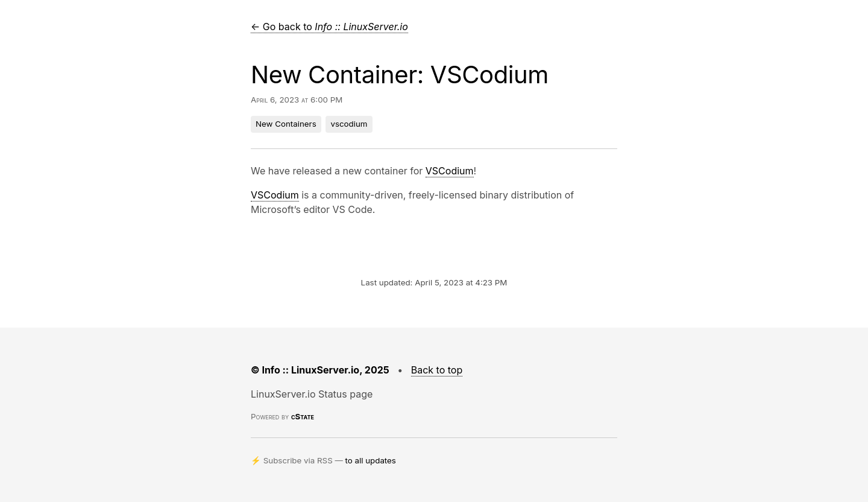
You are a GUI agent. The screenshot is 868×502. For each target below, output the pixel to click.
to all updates (371, 460)
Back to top (437, 370)
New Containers (286, 124)
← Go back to (329, 27)
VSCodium (450, 171)
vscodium (349, 124)
